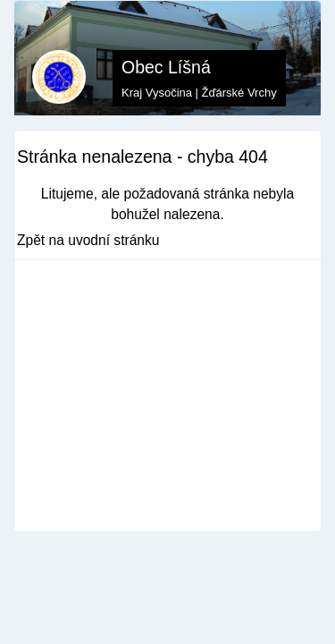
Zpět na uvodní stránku (88, 240)
